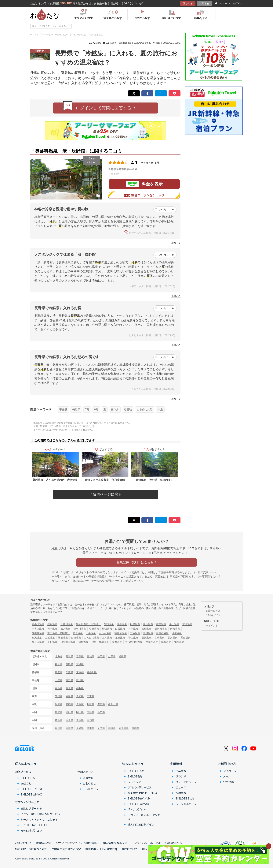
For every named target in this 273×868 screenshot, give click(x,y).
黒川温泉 (173, 638)
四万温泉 (65, 629)
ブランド (181, 776)
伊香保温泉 (38, 629)
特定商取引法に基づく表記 (31, 849)
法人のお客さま (133, 764)
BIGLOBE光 (28, 778)
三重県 (91, 696)
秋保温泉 (135, 624)
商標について (130, 849)
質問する (204, 4)
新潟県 (80, 680)
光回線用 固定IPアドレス (143, 793)
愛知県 (80, 696)
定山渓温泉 (38, 624)
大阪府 (80, 704)
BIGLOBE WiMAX (31, 794)
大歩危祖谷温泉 (134, 642)
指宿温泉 (179, 642)
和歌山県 (113, 704)
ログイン (238, 4)
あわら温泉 (105, 633)
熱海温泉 (166, 642)
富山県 (59, 688)
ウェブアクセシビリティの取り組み (77, 843)
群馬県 (69, 664)
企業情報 (176, 764)
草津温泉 (187, 624)
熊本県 (91, 728)
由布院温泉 (152, 642)
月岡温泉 (133, 629)
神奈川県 (92, 672)
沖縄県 (135, 728)
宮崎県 (112, 728)
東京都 (80, 672)
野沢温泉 (107, 629)
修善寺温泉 (38, 633)
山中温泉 (91, 633)
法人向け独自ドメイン (141, 824)
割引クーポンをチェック (144, 195)
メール (227, 776)
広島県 (91, 712)
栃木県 (59, 664)
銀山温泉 (174, 624)
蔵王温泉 (161, 624)
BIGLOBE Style (185, 798)
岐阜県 (69, 696)
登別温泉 (52, 624)
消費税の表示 (44, 843)
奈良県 (101, 704)
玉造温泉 (120, 638)
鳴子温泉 (122, 624)
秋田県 (101, 656)
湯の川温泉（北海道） (88, 624)
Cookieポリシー (175, 843)
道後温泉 (76, 638)
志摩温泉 (117, 642)
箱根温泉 (83, 642)
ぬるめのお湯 (145, 409)
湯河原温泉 (161, 629)
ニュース (181, 787)
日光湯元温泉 (68, 642)
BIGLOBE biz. (136, 771)
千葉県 (69, 672)
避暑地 (128, 409)
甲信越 (63, 409)
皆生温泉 (133, 638)
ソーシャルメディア (187, 804)
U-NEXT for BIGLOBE (34, 825)
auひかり (26, 783)
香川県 (69, 720)
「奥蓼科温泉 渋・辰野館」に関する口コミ (76, 151)
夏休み (115, 409)
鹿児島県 (124, 728)
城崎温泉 (177, 633)
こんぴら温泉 (92, 638)
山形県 (112, 656)
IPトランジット (137, 809)
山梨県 (59, 680)
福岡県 (59, 728)
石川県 (69, 688)
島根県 (69, 712)
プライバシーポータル (147, 843)
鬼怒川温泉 (80, 629)
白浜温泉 (50, 638)
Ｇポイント (212, 626)
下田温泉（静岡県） (58, 633)
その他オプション (31, 830)
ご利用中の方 (227, 764)
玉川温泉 (52, 642)
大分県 (101, 728)
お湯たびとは (213, 611)
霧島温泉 (186, 638)
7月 (87, 409)
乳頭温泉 (109, 624)
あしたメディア (92, 789)
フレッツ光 (134, 782)
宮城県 (91, 656)
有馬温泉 (37, 638)
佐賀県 (69, 728)
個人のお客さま (26, 764)
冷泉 (160, 409)
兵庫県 (91, 704)
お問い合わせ (23, 843)
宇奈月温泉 (121, 633)
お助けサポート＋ (31, 808)
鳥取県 (59, 712)
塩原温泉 (94, 629)
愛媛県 (80, 720)
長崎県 (80, 728)
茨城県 (80, 664)
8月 (96, 409)
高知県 (91, 720)
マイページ (223, 4)
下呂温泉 (135, 633)
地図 (115, 174)
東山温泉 (148, 624)
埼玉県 (59, 672)
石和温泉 (146, 629)
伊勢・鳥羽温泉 (100, 642)
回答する (188, 4)
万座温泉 (52, 629)
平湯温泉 (148, 633)
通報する (176, 243)
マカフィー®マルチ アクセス (144, 817)
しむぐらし (89, 783)
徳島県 (59, 720)
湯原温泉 (146, 638)
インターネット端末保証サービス (41, 814)
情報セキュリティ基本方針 (101, 849)
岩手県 (80, 656)
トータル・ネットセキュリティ (39, 819)
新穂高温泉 (162, 633)
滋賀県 (59, 704)
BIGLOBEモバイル (32, 789)
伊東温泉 (175, 629)
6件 (157, 163)
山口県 (101, 712)
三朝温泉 (107, 638)
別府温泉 (159, 638)
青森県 (69, 656)
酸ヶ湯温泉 (38, 642)
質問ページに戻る (106, 494)
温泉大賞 (88, 778)
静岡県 (59, 696)
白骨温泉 (120, 629)
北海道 (59, 656)
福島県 (122, 656)
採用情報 (181, 793)
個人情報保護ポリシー (116, 843)
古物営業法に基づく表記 (66, 849)
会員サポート (231, 782)
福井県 (80, 688)
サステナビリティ (186, 782)
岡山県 (80, 712)
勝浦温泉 (63, 638)
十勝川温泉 (67, 624)
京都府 (69, 704)
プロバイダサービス (140, 787)
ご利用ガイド (213, 615)
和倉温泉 (78, 633)
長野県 (76, 409)
